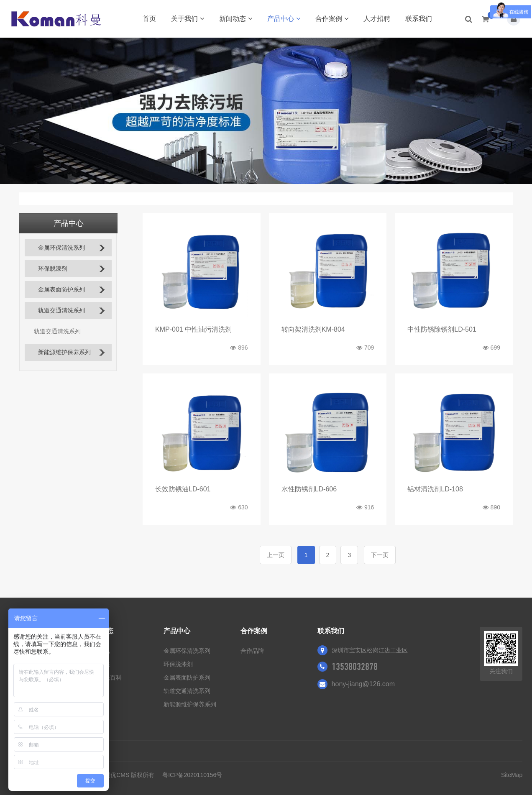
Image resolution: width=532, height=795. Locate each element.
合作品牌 (252, 651)
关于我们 (188, 19)
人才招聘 (377, 19)
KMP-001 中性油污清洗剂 (193, 329)
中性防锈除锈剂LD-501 (442, 329)
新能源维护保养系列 (64, 352)
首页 (149, 19)
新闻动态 (236, 19)
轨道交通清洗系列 (61, 311)
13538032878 (355, 667)
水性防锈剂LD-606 (309, 489)
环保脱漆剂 (53, 269)
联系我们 (419, 19)
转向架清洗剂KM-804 (313, 329)
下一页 (380, 555)
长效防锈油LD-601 (183, 489)
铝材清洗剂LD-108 (435, 489)
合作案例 (332, 19)
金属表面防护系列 (61, 290)
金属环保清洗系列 (61, 248)
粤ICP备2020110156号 (192, 775)
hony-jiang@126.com (363, 684)
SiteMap (512, 775)
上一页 (276, 555)
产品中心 (284, 19)
